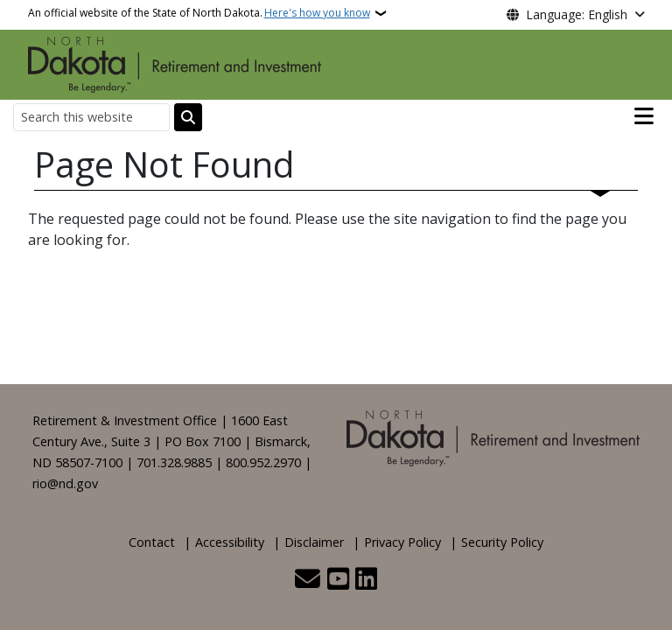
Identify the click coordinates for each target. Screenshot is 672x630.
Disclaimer (314, 542)
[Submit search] (188, 117)
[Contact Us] (308, 581)
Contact (152, 542)
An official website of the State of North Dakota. (199, 13)
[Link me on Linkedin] (366, 581)
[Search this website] (91, 117)
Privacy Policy (402, 542)
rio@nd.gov (65, 483)
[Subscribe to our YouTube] (338, 581)
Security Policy (502, 542)
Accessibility (230, 542)
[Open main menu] (644, 116)
